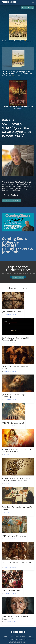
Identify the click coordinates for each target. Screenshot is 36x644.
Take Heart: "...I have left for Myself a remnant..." (17, 508)
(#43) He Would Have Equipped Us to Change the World (17, 618)
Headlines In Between (26, 637)
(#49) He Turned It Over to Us (14, 536)
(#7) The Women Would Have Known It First (17, 563)
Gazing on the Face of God (8, 638)
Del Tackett (6, 455)
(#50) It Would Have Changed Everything (14, 396)
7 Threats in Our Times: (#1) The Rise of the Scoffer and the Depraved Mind (17, 479)
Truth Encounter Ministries (10, 314)
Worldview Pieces (15, 637)
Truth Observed (20, 638)
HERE (21, 109)
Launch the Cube (18, 277)
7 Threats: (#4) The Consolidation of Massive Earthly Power (17, 450)
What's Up (7, 637)
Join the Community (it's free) (12, 201)
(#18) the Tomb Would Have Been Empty (16, 367)
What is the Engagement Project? (18, 640)
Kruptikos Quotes (29, 638)
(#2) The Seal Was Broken (12, 312)
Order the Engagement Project (18, 641)
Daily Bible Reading (27, 8)
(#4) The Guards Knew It (12, 590)
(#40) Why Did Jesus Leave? (13, 423)
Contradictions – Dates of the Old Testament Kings (15, 339)
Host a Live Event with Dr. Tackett (18, 643)
